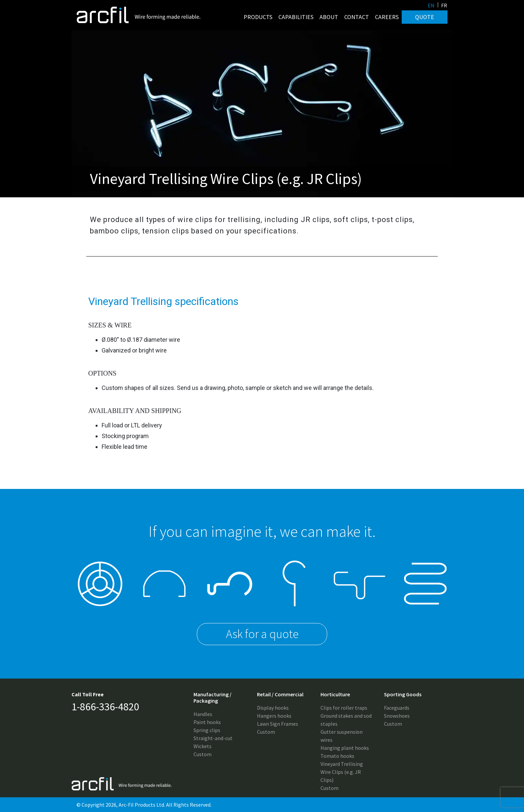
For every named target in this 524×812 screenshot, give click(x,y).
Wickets (203, 746)
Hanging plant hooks (345, 748)
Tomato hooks (337, 756)
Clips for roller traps (344, 708)
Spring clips (207, 730)
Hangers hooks (274, 716)
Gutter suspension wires (342, 736)
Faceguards (397, 708)
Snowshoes (397, 716)
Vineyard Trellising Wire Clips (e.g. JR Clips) (342, 772)
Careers (387, 17)
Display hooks (273, 708)
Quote (425, 17)
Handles (203, 714)
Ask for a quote (262, 634)
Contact (357, 17)
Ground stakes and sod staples (346, 720)
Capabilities (296, 17)
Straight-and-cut (213, 738)
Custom (203, 754)
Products (258, 17)
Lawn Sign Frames (278, 724)
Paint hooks (207, 722)
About (329, 17)
